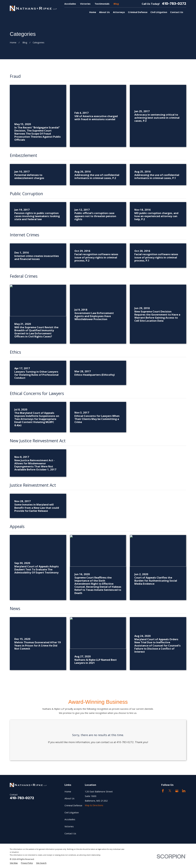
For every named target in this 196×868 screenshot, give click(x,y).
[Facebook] (163, 791)
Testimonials (102, 4)
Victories (85, 4)
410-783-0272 (174, 4)
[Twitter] (170, 791)
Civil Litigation (72, 812)
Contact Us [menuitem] (177, 12)
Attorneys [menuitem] (119, 12)
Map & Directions (94, 805)
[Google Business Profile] (177, 791)
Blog (116, 4)
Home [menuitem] (93, 12)
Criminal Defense (73, 805)
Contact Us (70, 833)
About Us (69, 798)
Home (68, 791)
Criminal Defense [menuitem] (138, 12)
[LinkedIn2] (184, 791)
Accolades (70, 4)
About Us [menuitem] (104, 12)
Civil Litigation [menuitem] (159, 12)
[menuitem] (14, 863)
